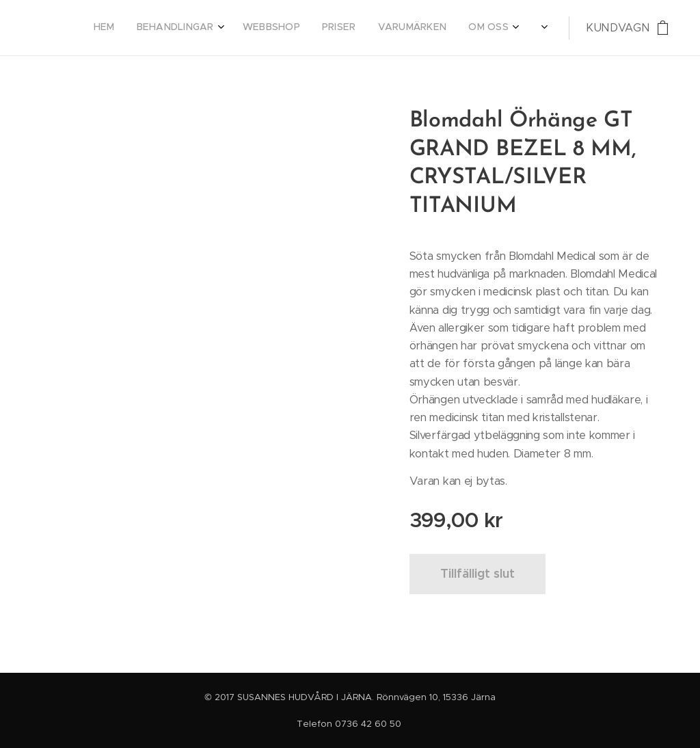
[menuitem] (359, 28)
